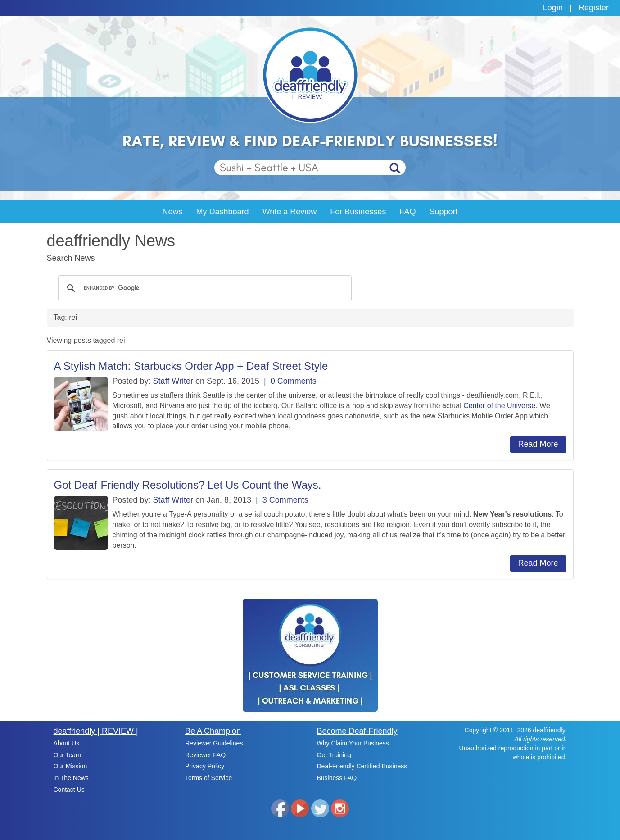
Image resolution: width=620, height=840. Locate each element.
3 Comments (285, 500)
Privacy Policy (205, 766)
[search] (204, 288)
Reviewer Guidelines (214, 743)
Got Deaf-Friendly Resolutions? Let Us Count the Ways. (188, 485)
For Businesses (358, 212)
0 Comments (294, 381)
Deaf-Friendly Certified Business (362, 766)
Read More (538, 444)
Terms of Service (208, 778)
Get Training (334, 755)
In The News (71, 778)
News (173, 212)
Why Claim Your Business (353, 743)
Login (553, 8)
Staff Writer (173, 381)
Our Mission (70, 766)
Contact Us (69, 790)
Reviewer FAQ (205, 755)
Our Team (67, 755)
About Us (67, 743)
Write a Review (290, 212)
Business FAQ (337, 778)
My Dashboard (223, 212)
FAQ (407, 212)
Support (443, 212)
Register (594, 8)
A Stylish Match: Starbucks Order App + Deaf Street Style (191, 366)
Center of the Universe (499, 406)
